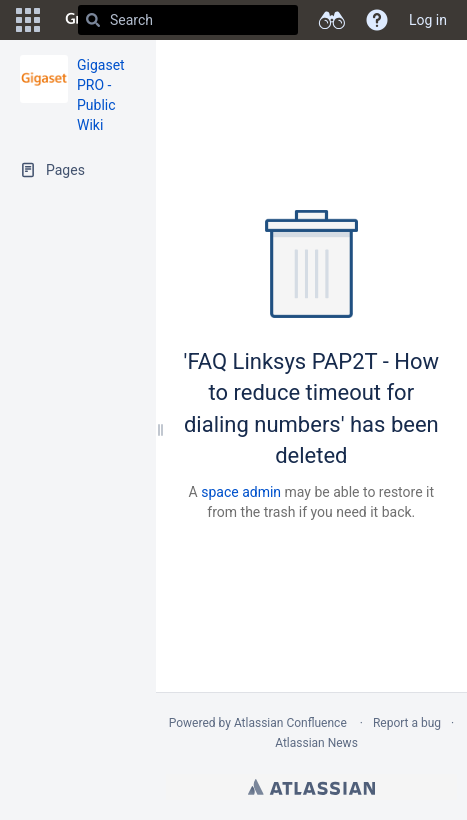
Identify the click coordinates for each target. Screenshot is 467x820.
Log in (428, 20)
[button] (28, 20)
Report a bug (407, 723)
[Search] (93, 20)
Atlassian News (316, 743)
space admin (241, 492)
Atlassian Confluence (290, 723)
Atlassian (311, 787)
